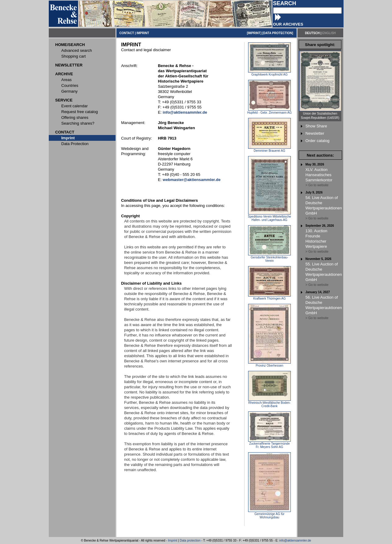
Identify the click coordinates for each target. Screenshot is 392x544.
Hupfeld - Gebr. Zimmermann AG (269, 111)
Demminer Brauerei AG (269, 149)
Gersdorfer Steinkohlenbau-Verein (269, 258)
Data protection (190, 540)
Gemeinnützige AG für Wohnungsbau (269, 514)
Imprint (173, 540)
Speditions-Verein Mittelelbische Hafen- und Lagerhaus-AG (269, 217)
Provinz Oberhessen (269, 364)
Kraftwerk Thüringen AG (269, 297)
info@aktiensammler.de (295, 540)
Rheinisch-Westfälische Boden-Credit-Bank (269, 403)
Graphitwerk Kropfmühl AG (269, 73)
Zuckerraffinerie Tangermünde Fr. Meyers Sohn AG (269, 444)
